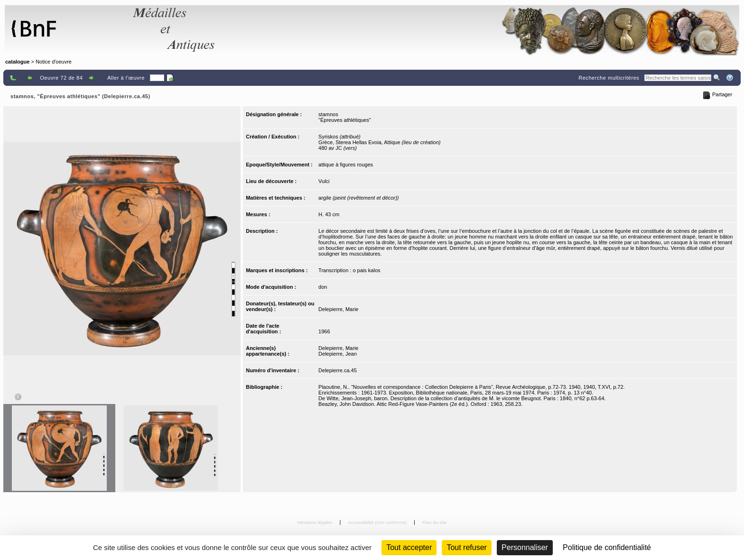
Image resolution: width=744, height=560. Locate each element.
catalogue (17, 62)
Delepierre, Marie (338, 309)
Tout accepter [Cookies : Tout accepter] (409, 547)
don (323, 287)
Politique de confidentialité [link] (607, 547)
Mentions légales (316, 522)
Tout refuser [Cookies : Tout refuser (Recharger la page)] (466, 547)
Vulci (324, 181)
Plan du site (435, 522)
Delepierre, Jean (338, 354)
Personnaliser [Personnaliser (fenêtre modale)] (525, 547)
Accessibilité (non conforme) (378, 522)
